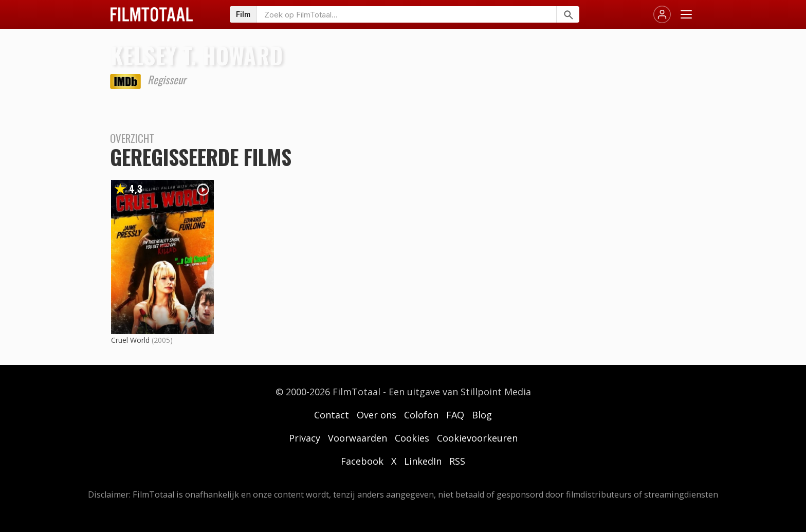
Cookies (412, 438)
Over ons (377, 415)
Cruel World (130, 340)
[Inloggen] (662, 14)
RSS (457, 461)
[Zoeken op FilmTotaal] (407, 14)
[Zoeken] (568, 14)
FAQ (455, 415)
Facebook (362, 461)
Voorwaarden (358, 438)
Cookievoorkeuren (477, 438)
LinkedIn (423, 461)
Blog (482, 415)
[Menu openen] (686, 14)
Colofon (421, 415)
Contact (332, 415)
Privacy (305, 438)
